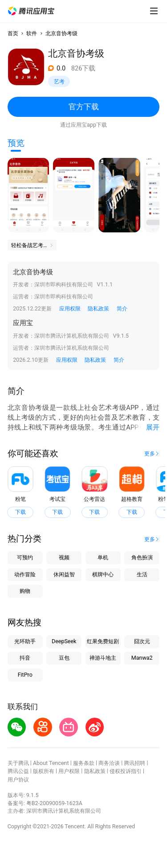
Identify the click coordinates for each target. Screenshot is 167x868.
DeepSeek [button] (64, 641)
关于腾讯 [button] (18, 763)
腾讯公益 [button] (18, 771)
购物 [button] (25, 591)
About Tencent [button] (51, 763)
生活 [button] (142, 574)
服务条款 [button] (84, 763)
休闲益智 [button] (64, 574)
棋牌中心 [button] (103, 574)
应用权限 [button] (70, 308)
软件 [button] (32, 33)
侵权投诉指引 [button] (126, 771)
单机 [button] (103, 557)
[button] (31, 11)
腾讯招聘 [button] (134, 763)
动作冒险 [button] (25, 574)
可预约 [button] (25, 557)
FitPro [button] (25, 675)
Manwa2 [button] (142, 658)
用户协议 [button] (18, 779)
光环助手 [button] (25, 641)
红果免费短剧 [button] (103, 641)
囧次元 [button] (142, 641)
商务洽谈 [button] (109, 763)
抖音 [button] (25, 658)
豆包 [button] (64, 658)
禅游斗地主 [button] (103, 658)
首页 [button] (13, 33)
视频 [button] (64, 557)
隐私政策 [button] (98, 308)
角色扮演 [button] (142, 557)
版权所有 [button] (44, 771)
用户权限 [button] (69, 771)
